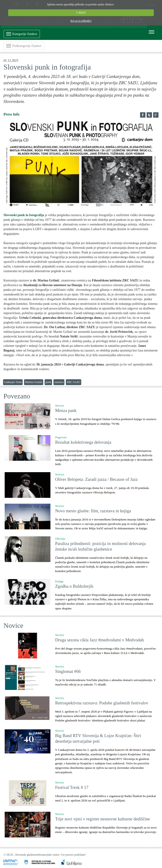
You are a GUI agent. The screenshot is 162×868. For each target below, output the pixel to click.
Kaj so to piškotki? (81, 21)
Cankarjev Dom (13, 382)
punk (48, 382)
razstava (59, 382)
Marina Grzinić (34, 382)
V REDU (81, 13)
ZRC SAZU (74, 382)
